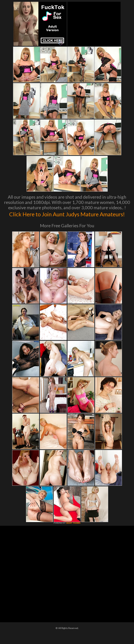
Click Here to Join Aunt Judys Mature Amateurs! (67, 218)
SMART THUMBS (73, 530)
